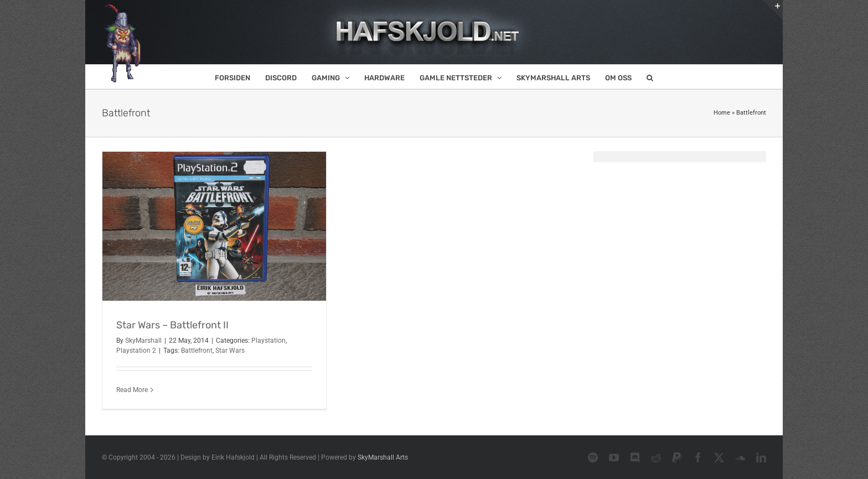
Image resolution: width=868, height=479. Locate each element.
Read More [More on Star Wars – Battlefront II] (132, 390)
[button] (650, 77)
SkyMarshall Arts (383, 457)
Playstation (268, 341)
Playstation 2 (136, 351)
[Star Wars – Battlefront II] (214, 226)
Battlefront (197, 351)
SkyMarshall (143, 341)
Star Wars (230, 351)
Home (722, 113)
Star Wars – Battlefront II (172, 325)
